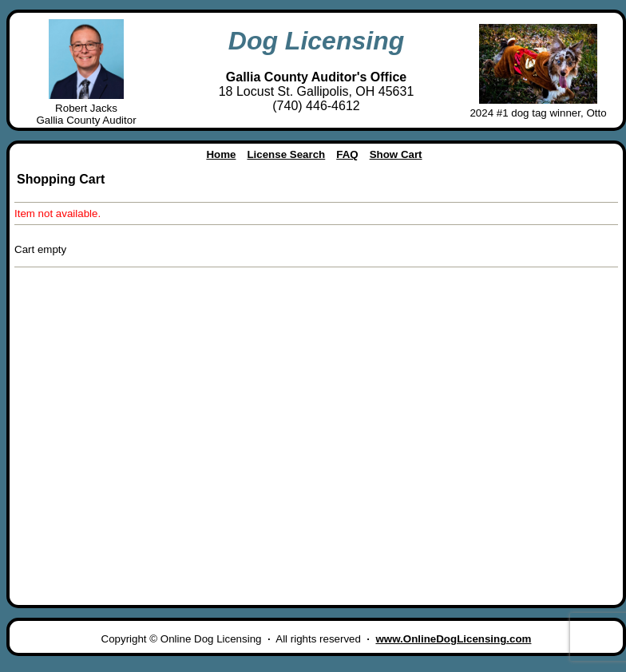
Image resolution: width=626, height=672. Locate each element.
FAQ (347, 154)
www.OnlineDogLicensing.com (453, 639)
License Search (286, 154)
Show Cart (396, 154)
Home (221, 154)
